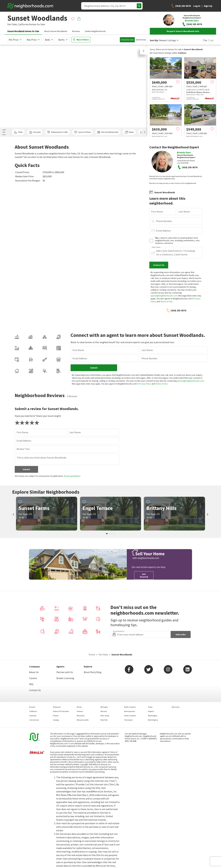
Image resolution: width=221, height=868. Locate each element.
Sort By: (154, 40)
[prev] (153, 68)
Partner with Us (65, 672)
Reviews (76, 31)
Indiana (80, 711)
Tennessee (128, 720)
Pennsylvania (130, 711)
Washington (153, 716)
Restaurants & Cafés (57, 132)
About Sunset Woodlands (56, 31)
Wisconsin (176, 707)
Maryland (81, 716)
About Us (34, 672)
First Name (157, 212)
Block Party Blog (93, 672)
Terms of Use (166, 301)
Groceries (35, 132)
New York (104, 720)
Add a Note (156, 247)
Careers (33, 678)
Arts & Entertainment (108, 132)
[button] (144, 51)
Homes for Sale (127, 40)
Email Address (163, 231)
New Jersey (105, 716)
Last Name (184, 212)
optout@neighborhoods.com (164, 296)
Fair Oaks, (12, 24)
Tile (205, 40)
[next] (179, 68)
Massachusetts (83, 720)
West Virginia (153, 720)
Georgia (56, 720)
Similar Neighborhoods (95, 31)
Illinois (79, 707)
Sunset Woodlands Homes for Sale (23, 31)
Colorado (33, 716)
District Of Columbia (61, 711)
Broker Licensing (65, 678)
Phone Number (164, 221)
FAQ (31, 684)
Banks (129, 132)
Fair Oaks (103, 654)
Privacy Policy (145, 384)
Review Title (23, 449)
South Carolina (130, 716)
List (212, 40)
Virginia (151, 711)
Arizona (32, 707)
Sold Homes (141, 40)
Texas (150, 707)
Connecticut (34, 720)
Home (92, 654)
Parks (18, 132)
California (23, 24)
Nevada (104, 711)
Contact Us (35, 690)
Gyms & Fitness (82, 132)
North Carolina (130, 707)
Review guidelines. (72, 476)
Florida (56, 716)
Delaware (57, 707)
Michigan (104, 707)
